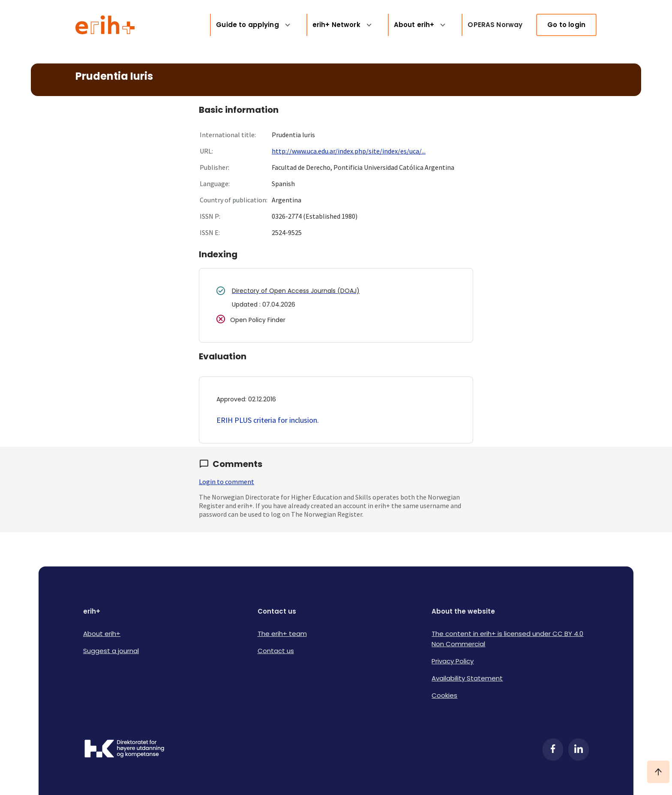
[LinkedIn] (579, 750)
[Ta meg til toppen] (658, 772)
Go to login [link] (566, 25)
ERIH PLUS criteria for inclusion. (268, 420)
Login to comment (226, 482)
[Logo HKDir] (124, 750)
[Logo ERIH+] (105, 25)
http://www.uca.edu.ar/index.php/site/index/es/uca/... (349, 151)
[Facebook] (553, 750)
